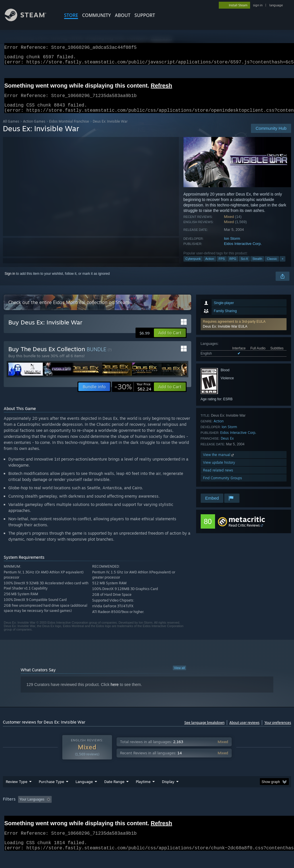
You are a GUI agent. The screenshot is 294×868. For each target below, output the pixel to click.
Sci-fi (244, 266)
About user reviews (244, 729)
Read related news (218, 477)
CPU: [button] (253, 806)
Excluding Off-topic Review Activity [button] (90, 806)
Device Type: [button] (14, 814)
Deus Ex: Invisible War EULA (225, 333)
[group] (147, 810)
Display (168, 788)
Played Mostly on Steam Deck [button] (175, 806)
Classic (272, 266)
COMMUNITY (96, 15)
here (115, 691)
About (123, 15)
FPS (222, 266)
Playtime (143, 788)
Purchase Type (51, 788)
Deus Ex (227, 445)
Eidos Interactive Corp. (243, 251)
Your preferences (278, 729)
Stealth (257, 266)
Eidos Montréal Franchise (69, 128)
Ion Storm (232, 245)
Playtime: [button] (134, 806)
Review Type (17, 788)
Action (210, 266)
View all (179, 675)
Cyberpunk (193, 266)
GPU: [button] (272, 806)
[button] (244, 331)
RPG (233, 266)
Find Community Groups (223, 485)
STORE (71, 15)
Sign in (10, 281)
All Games (11, 128)
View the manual (219, 462)
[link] (133, 394)
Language (84, 788)
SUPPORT (145, 15)
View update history (219, 469)
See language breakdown (204, 729)
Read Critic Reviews (244, 532)
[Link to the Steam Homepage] (30, 20)
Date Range (114, 788)
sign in (258, 5)
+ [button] (283, 266)
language (276, 5)
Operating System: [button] (224, 806)
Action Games (34, 128)
